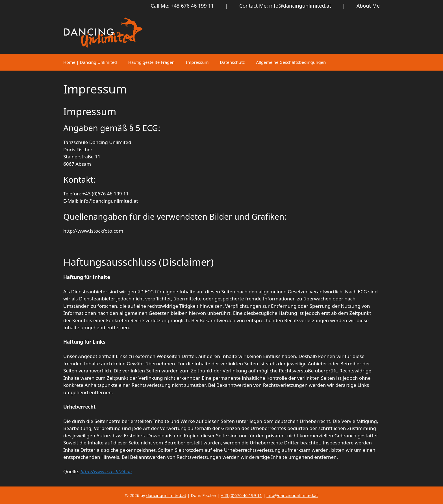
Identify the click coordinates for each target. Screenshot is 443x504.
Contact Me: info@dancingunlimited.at (285, 6)
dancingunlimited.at (166, 495)
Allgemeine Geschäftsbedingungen (291, 62)
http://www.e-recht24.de (106, 471)
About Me (368, 6)
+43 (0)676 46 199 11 (241, 495)
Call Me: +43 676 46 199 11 (182, 6)
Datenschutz (232, 62)
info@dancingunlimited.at (292, 495)
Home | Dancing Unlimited (90, 62)
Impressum (197, 62)
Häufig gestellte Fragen (151, 62)
